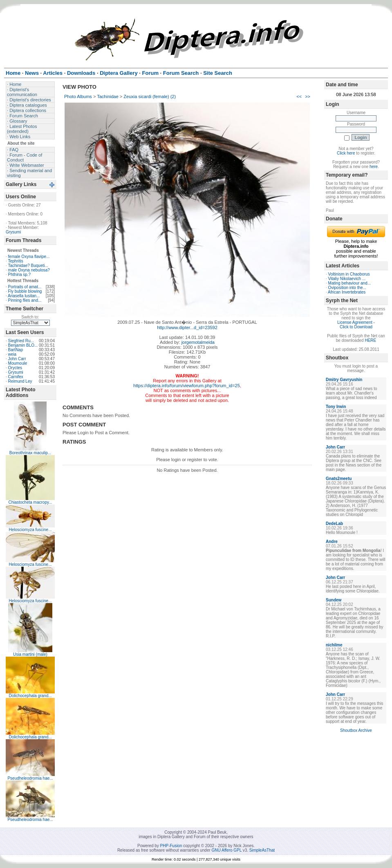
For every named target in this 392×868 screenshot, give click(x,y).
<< (299, 96)
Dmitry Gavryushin (344, 380)
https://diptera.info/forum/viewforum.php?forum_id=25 (187, 386)
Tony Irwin (336, 407)
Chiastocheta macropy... (30, 502)
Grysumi (13, 232)
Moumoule (18, 363)
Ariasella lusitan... (24, 296)
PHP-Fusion (171, 846)
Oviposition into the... (347, 288)
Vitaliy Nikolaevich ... (347, 279)
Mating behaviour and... (350, 283)
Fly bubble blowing (25, 291)
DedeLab (334, 524)
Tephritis (15, 261)
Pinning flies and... (25, 300)
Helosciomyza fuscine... (30, 530)
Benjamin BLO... (23, 345)
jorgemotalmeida (198, 342)
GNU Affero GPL (227, 850)
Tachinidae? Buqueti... (28, 266)
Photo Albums (78, 96)
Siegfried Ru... (21, 341)
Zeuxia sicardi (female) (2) (150, 96)
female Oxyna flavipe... (29, 257)
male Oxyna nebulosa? (29, 270)
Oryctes (15, 368)
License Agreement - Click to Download (356, 325)
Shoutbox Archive (356, 730)
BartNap (16, 350)
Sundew (334, 600)
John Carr (17, 359)
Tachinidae (108, 96)
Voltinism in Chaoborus (349, 274)
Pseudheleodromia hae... (30, 778)
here (374, 167)
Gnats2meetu (339, 479)
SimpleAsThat (262, 850)
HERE (370, 340)
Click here (346, 153)
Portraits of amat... (25, 287)
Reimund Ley (20, 381)
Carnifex (16, 377)
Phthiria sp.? (20, 275)
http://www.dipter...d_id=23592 (187, 327)
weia (12, 354)
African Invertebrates (347, 292)
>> (308, 96)
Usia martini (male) (30, 654)
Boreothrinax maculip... (30, 453)
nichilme (334, 645)
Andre (332, 542)
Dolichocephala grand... (30, 696)
